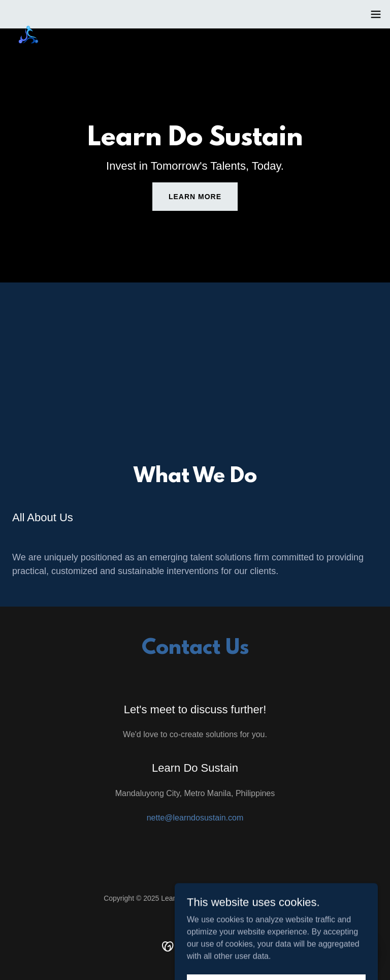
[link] (28, 20)
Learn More (195, 197)
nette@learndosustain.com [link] (195, 818)
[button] (376, 14)
